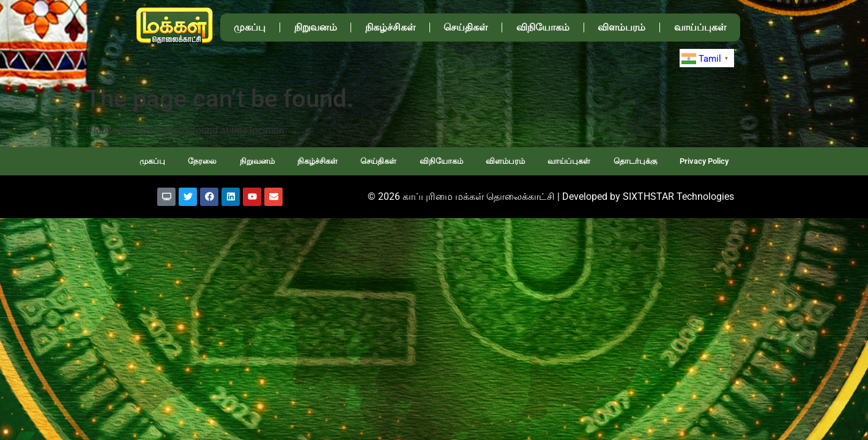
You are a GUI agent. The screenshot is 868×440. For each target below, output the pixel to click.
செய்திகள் (466, 27)
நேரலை (202, 161)
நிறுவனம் (316, 27)
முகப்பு (250, 27)
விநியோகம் (543, 27)
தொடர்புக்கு (635, 161)
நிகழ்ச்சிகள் (390, 27)
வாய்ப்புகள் (700, 27)
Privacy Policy (704, 161)
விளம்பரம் (621, 27)
